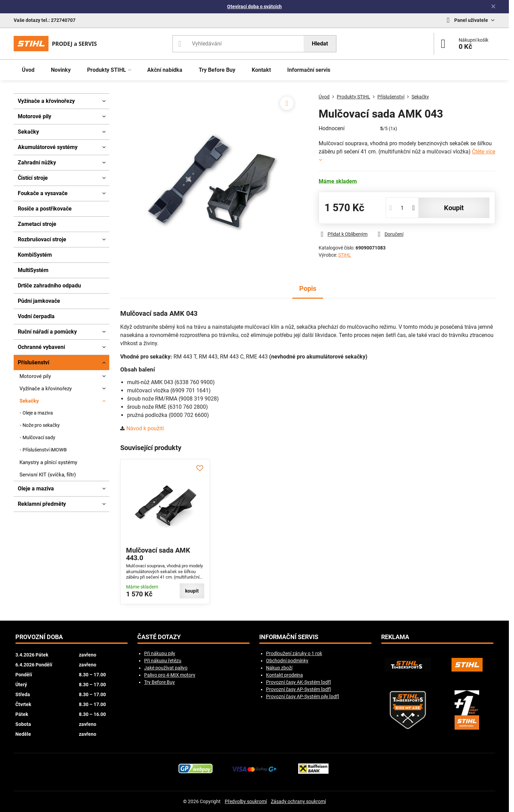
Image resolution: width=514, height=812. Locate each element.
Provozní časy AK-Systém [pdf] (298, 682)
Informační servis (289, 637)
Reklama (395, 637)
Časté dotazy (159, 637)
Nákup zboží (279, 668)
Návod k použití (145, 428)
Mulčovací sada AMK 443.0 (158, 554)
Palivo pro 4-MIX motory (170, 675)
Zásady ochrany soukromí (298, 801)
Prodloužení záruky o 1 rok (294, 653)
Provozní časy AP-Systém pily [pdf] (303, 696)
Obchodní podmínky (287, 661)
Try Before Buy (159, 682)
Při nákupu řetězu (163, 661)
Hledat (320, 44)
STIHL (345, 255)
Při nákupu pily (160, 653)
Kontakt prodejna (284, 675)
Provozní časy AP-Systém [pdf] (298, 689)
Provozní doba (39, 637)
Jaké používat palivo (166, 668)
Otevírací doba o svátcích (254, 6)
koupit (454, 208)
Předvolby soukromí (246, 801)
